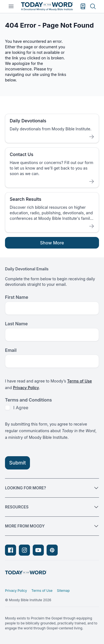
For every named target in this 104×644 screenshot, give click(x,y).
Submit (17, 463)
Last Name (16, 324)
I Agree (21, 408)
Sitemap (63, 591)
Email (11, 350)
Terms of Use (79, 381)
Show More (52, 243)
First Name (17, 297)
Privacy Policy (26, 388)
